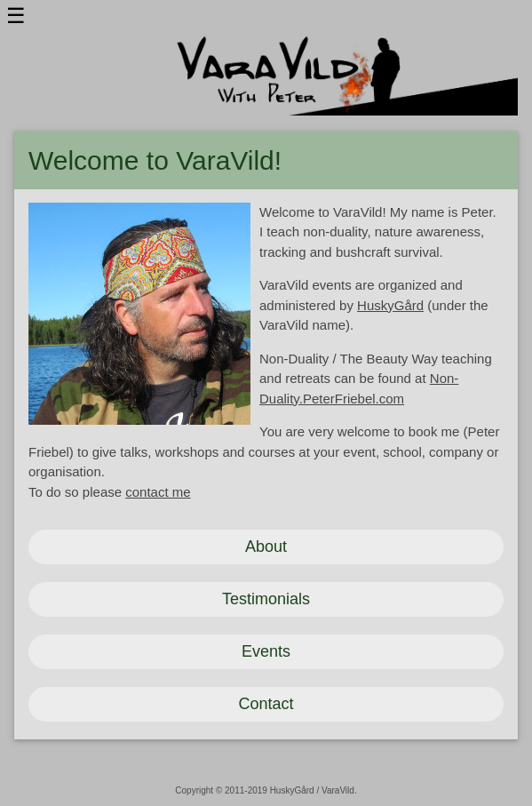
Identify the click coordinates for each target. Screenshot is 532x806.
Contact (266, 704)
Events (266, 651)
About (266, 547)
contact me (158, 492)
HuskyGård (390, 305)
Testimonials (266, 599)
